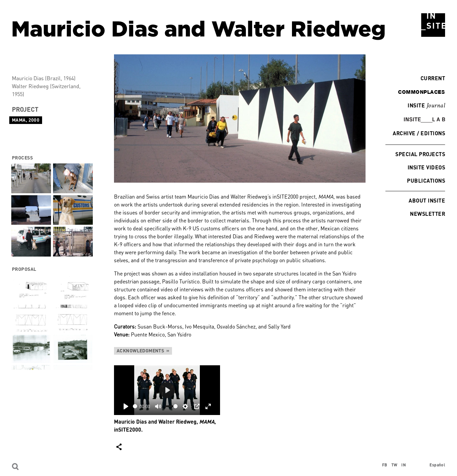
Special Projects (420, 154)
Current (431, 78)
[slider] (135, 406)
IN (404, 465)
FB (385, 465)
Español (437, 465)
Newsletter (428, 214)
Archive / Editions (419, 133)
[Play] (126, 406)
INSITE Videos (426, 167)
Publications (426, 180)
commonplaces (421, 92)
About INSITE (427, 200)
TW (395, 465)
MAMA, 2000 (26, 120)
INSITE (426, 106)
